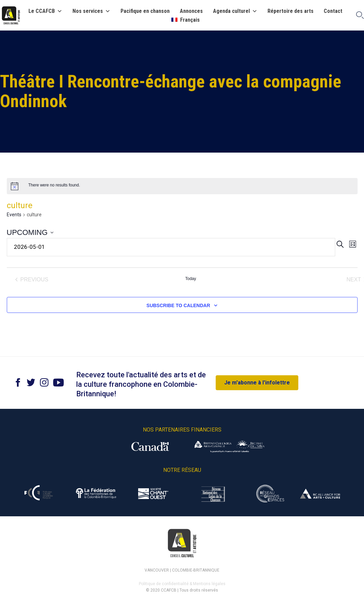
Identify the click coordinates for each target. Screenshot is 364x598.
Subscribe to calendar (178, 305)
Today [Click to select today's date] (191, 279)
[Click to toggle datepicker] (30, 232)
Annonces (191, 11)
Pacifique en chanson (145, 11)
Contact (333, 11)
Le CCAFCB (45, 11)
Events (14, 215)
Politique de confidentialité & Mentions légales (182, 584)
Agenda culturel (235, 11)
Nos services (91, 11)
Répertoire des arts (291, 11)
